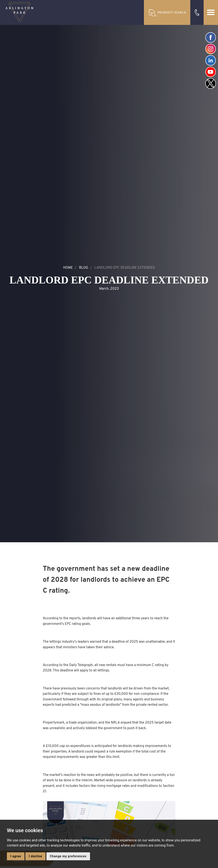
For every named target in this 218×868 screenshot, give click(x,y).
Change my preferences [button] (68, 856)
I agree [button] (16, 856)
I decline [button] (35, 856)
